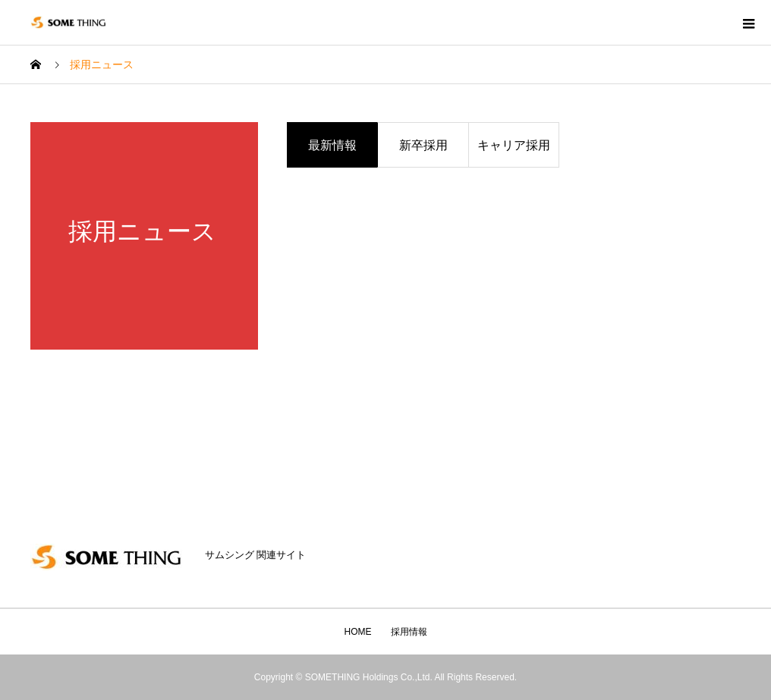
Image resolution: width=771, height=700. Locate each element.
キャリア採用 (514, 145)
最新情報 (332, 145)
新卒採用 (423, 145)
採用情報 (409, 632)
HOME (358, 632)
